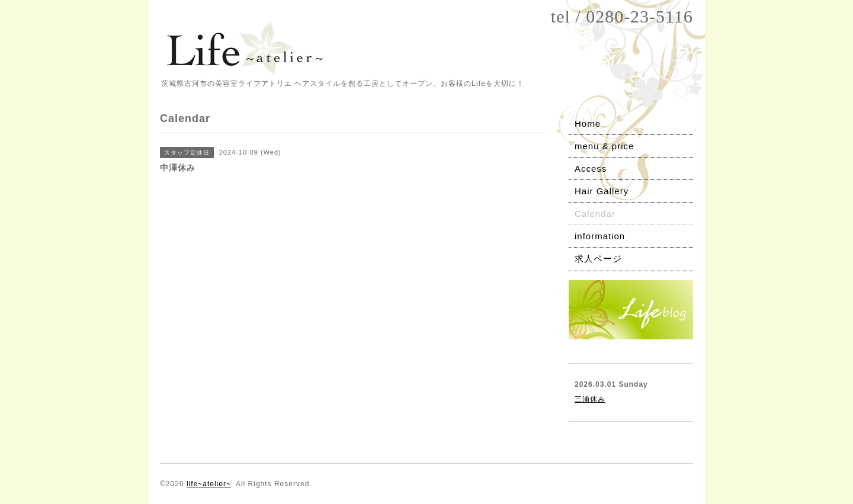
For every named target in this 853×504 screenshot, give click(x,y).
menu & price (604, 146)
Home (588, 123)
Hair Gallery (602, 191)
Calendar (595, 214)
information (600, 236)
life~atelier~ (209, 484)
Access (591, 168)
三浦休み (590, 399)
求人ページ (598, 259)
